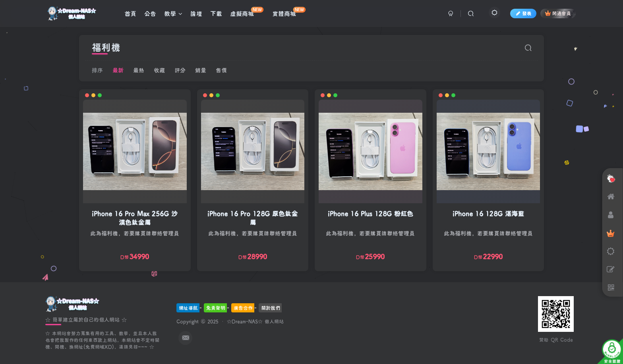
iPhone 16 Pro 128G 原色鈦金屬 (252, 218)
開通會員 (558, 13)
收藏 (159, 70)
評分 (180, 70)
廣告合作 (243, 308)
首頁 (130, 13)
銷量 (201, 70)
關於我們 (271, 308)
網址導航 (188, 308)
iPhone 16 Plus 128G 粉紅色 (371, 213)
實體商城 (289, 12)
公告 (150, 13)
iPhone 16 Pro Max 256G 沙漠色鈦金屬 (135, 218)
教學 (173, 13)
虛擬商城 (247, 12)
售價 (221, 70)
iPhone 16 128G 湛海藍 (488, 213)
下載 (216, 13)
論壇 (196, 13)
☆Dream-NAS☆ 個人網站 (255, 321)
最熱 (139, 70)
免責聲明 (216, 308)
